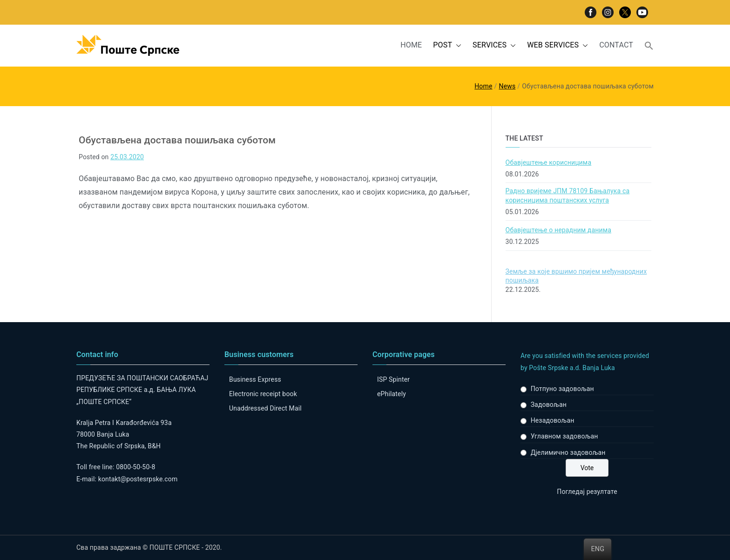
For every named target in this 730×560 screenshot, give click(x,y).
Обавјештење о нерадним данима (558, 230)
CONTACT (616, 45)
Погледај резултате (587, 492)
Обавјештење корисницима (549, 162)
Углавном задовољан (564, 436)
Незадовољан (553, 420)
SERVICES (494, 45)
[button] (457, 45)
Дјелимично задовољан (568, 452)
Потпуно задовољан (562, 389)
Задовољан (549, 405)
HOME (411, 45)
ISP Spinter (393, 379)
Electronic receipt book (263, 394)
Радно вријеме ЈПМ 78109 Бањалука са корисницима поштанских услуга (568, 196)
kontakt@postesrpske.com (138, 479)
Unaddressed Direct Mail (265, 408)
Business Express (255, 379)
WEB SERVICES (558, 45)
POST (447, 45)
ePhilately (392, 394)
